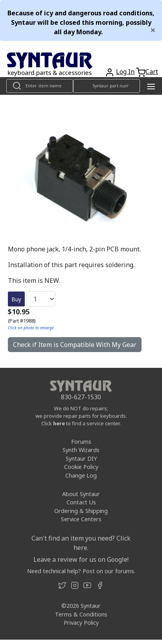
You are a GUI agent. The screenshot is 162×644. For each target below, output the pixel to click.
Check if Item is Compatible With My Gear (75, 345)
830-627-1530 (81, 397)
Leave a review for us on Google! (81, 559)
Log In (125, 72)
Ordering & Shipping (81, 511)
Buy (16, 299)
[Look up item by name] (40, 86)
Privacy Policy (81, 623)
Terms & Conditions (81, 614)
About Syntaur (81, 494)
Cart (152, 72)
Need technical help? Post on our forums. (81, 571)
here (59, 423)
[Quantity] (41, 299)
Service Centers (81, 519)
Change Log (81, 475)
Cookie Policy (81, 467)
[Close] (153, 30)
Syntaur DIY (81, 459)
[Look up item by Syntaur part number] (107, 86)
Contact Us (81, 502)
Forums (81, 442)
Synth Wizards (81, 450)
